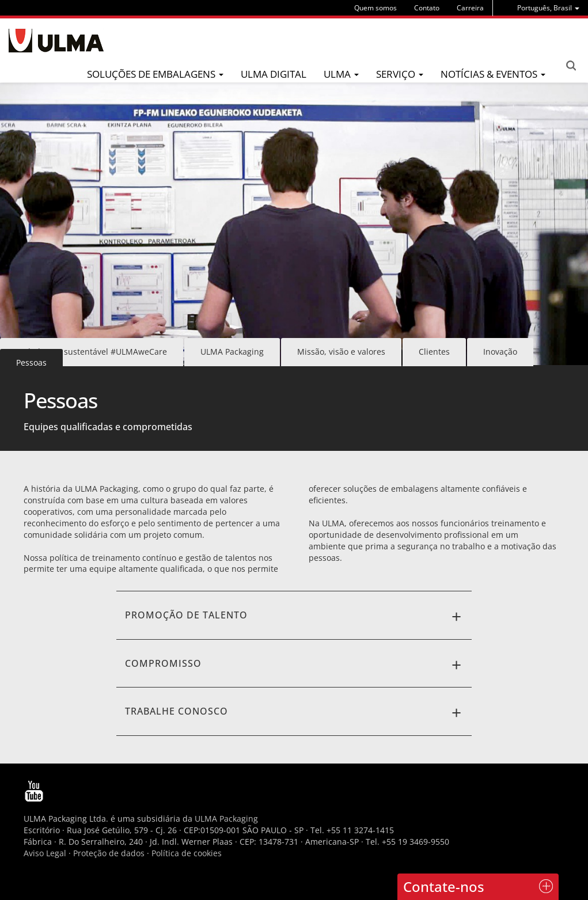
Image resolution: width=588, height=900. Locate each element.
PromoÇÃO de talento (294, 617)
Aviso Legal (45, 853)
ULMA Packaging (232, 352)
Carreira (470, 8)
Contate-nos (444, 886)
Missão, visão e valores (341, 352)
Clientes (434, 352)
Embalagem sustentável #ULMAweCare (92, 352)
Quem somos (375, 8)
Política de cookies (187, 853)
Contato (427, 8)
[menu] (548, 8)
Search (571, 66)
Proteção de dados (110, 853)
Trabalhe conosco (294, 713)
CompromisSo (294, 665)
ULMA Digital (274, 74)
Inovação (500, 352)
